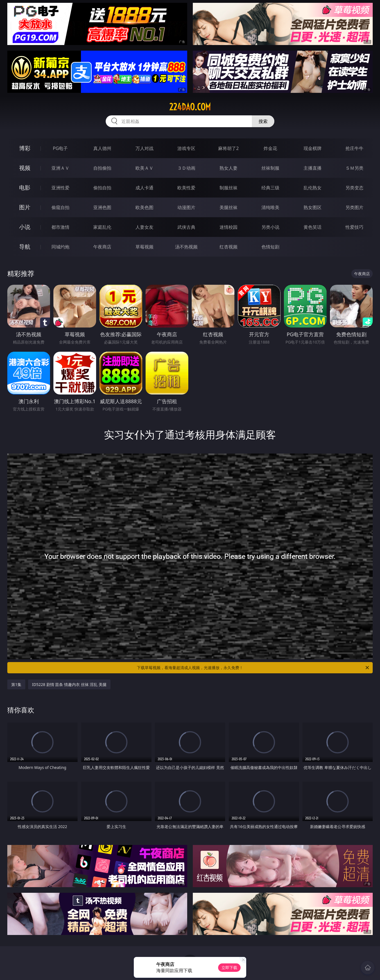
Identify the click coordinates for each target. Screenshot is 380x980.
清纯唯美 (270, 207)
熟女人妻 (229, 168)
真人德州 (102, 148)
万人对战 (144, 148)
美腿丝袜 (229, 207)
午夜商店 (102, 247)
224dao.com (190, 107)
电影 (25, 188)
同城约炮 (60, 247)
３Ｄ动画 (186, 168)
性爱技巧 (354, 227)
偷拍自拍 (102, 188)
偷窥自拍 (60, 207)
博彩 (25, 148)
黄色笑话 (313, 227)
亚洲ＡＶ (60, 168)
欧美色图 (144, 207)
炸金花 (270, 148)
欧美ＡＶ (144, 168)
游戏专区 (186, 148)
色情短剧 (270, 247)
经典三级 (270, 188)
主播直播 (313, 168)
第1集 (16, 684)
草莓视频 (144, 247)
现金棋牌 (313, 148)
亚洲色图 (102, 207)
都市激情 (60, 227)
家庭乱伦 (102, 227)
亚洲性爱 (60, 188)
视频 (25, 168)
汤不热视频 (186, 247)
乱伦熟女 (313, 188)
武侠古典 (186, 227)
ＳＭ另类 (354, 168)
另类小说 (270, 227)
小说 (25, 227)
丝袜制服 (270, 168)
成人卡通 (144, 188)
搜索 (263, 121)
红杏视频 (229, 247)
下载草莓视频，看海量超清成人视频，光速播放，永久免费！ (253, 668)
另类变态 (354, 188)
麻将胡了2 (228, 148)
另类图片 (354, 207)
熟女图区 (313, 207)
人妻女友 (144, 227)
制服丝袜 (229, 188)
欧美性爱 (186, 188)
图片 (25, 207)
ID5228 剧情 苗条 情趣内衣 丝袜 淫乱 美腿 (69, 684)
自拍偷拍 (102, 168)
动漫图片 (186, 207)
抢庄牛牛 (354, 148)
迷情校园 (229, 227)
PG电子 (60, 148)
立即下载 (229, 967)
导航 (25, 247)
